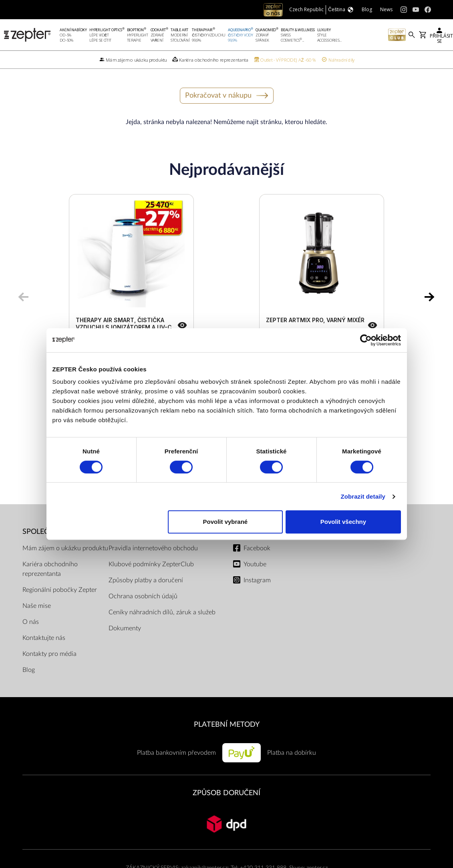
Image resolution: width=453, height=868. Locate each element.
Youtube (255, 564)
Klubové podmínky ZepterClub (151, 564)
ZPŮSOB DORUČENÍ (226, 793)
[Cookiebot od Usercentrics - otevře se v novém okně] (366, 340)
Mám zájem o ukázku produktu (65, 548)
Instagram (257, 580)
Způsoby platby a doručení (146, 580)
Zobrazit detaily (363, 496)
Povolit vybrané (225, 522)
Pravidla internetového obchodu (153, 548)
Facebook (257, 548)
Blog (29, 670)
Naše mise (37, 606)
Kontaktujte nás (44, 638)
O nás (31, 622)
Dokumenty (125, 628)
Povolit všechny (343, 522)
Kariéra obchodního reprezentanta (50, 569)
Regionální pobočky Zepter (60, 590)
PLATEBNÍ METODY (227, 725)
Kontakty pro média (49, 654)
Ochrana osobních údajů (143, 596)
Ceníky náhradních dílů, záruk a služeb (162, 612)
